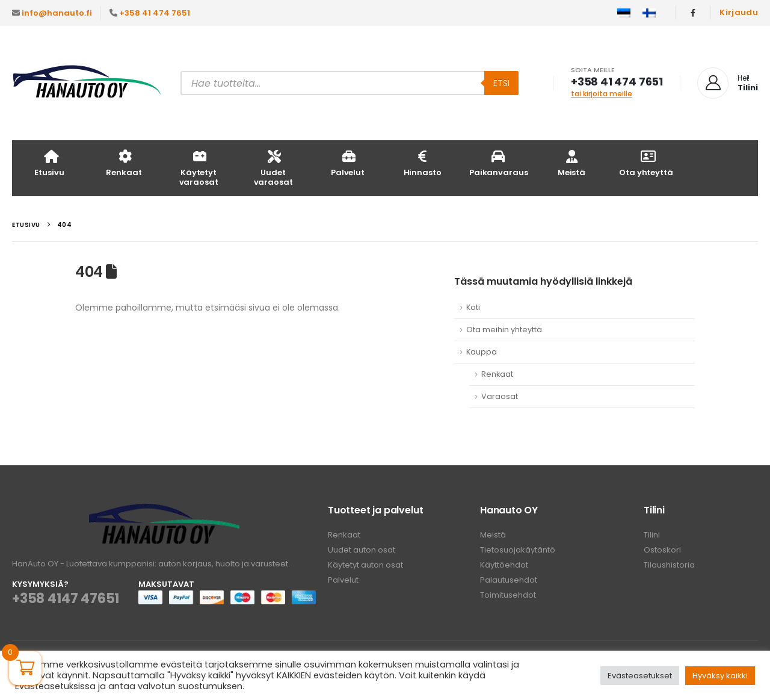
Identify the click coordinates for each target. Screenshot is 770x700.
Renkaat (124, 163)
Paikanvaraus (498, 163)
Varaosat (500, 396)
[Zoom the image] (164, 511)
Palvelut (348, 163)
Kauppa (482, 352)
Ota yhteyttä (646, 163)
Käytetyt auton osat (365, 565)
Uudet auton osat (362, 550)
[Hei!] (728, 83)
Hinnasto (423, 163)
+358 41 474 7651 (155, 13)
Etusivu (49, 163)
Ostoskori (662, 550)
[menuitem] (624, 13)
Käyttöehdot (504, 565)
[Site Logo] (87, 83)
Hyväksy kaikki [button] (720, 676)
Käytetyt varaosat (199, 168)
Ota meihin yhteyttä (504, 330)
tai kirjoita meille (602, 94)
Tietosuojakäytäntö (518, 550)
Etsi (501, 83)
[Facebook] (693, 13)
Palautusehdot (509, 580)
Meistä (571, 163)
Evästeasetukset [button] (640, 676)
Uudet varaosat (273, 168)
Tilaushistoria (669, 565)
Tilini (652, 535)
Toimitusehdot (508, 595)
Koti (473, 307)
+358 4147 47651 (66, 599)
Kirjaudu (739, 12)
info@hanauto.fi (57, 13)
